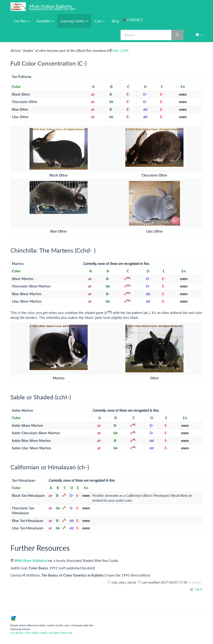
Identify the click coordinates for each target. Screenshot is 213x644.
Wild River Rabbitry (31, 561)
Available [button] (45, 21)
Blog (115, 21)
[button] (199, 35)
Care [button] (100, 21)
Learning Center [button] (74, 21)
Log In (196, 589)
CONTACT (135, 20)
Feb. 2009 (121, 50)
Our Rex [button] (22, 21)
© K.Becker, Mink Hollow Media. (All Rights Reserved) (41, 633)
